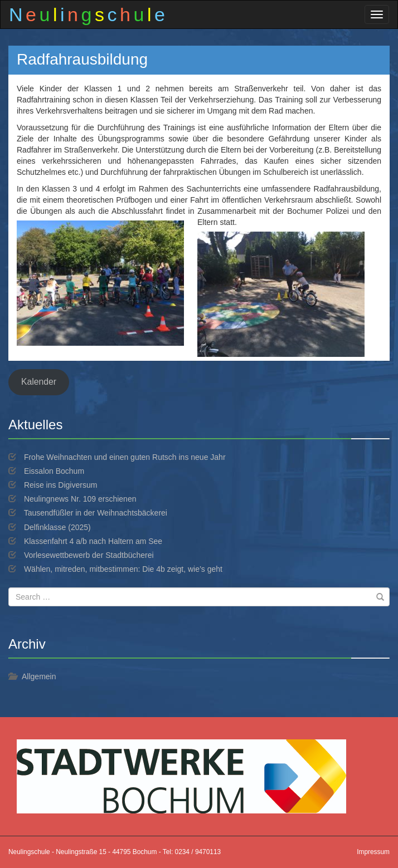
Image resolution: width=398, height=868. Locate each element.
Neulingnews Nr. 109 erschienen (80, 499)
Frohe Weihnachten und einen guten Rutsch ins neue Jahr (125, 457)
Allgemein (39, 676)
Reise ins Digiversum (60, 485)
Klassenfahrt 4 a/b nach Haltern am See (93, 541)
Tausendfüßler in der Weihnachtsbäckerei (96, 513)
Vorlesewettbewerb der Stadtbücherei (89, 555)
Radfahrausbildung (82, 59)
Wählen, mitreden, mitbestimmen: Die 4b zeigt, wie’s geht (123, 569)
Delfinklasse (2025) (57, 527)
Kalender (39, 382)
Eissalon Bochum (54, 471)
